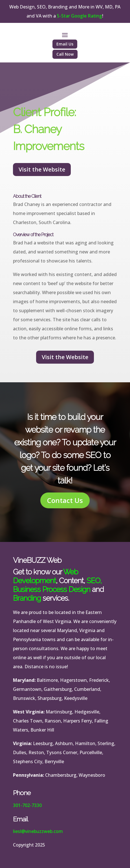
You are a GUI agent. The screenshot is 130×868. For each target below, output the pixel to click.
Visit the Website (42, 169)
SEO (93, 581)
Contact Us (65, 500)
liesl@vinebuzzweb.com (38, 831)
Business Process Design (52, 589)
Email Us (65, 44)
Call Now (65, 54)
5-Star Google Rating (80, 16)
